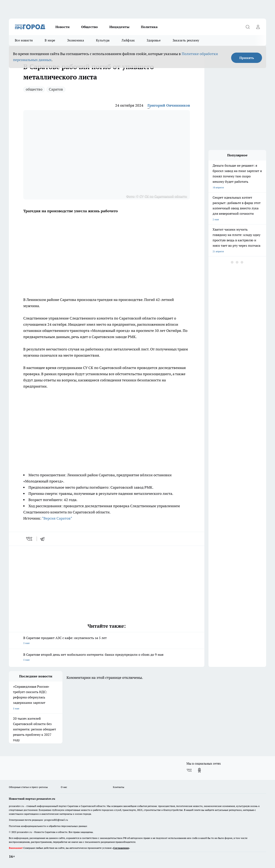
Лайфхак (128, 40)
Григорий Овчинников (169, 105)
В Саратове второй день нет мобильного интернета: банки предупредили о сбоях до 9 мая (107, 657)
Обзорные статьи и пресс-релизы (28, 787)
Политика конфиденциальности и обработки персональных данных (48, 826)
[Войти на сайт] (258, 27)
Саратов (56, 89)
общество (34, 89)
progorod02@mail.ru (56, 820)
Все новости (24, 40)
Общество (90, 27)
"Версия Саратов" (57, 518)
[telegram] (44, 539)
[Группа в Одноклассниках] (199, 770)
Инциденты (119, 27)
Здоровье (154, 40)
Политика (149, 27)
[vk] (30, 539)
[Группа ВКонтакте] (189, 770)
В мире (50, 40)
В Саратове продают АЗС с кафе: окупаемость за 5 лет (107, 641)
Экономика (76, 40)
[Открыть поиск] (248, 27)
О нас (64, 787)
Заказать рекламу (186, 40)
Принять (247, 58)
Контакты (119, 787)
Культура (103, 40)
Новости (63, 27)
